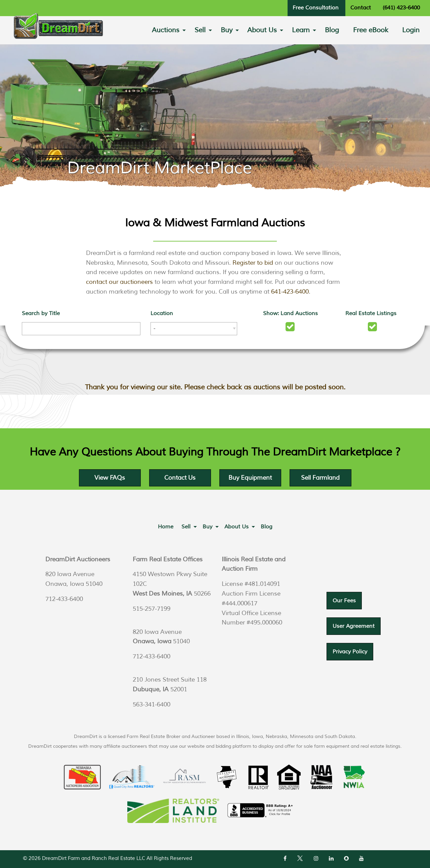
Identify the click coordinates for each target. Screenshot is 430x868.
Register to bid (253, 263)
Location (162, 313)
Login (411, 30)
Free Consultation (316, 8)
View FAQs (110, 478)
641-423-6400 (290, 292)
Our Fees (344, 601)
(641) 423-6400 (401, 8)
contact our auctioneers (119, 282)
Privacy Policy (350, 652)
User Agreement (354, 626)
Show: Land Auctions (290, 313)
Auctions (166, 30)
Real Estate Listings (371, 313)
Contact (361, 8)
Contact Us (180, 478)
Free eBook (371, 30)
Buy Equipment (250, 478)
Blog (332, 30)
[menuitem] (166, 30)
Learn (301, 30)
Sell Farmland (320, 478)
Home (166, 527)
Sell (200, 30)
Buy (227, 30)
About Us (262, 30)
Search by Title (41, 313)
